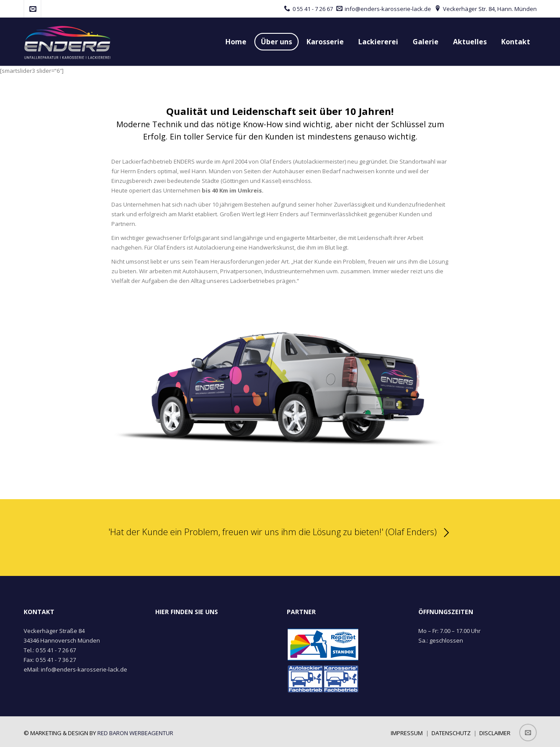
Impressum (407, 733)
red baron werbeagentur (135, 733)
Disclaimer (495, 733)
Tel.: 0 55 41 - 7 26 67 (50, 650)
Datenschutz (451, 733)
